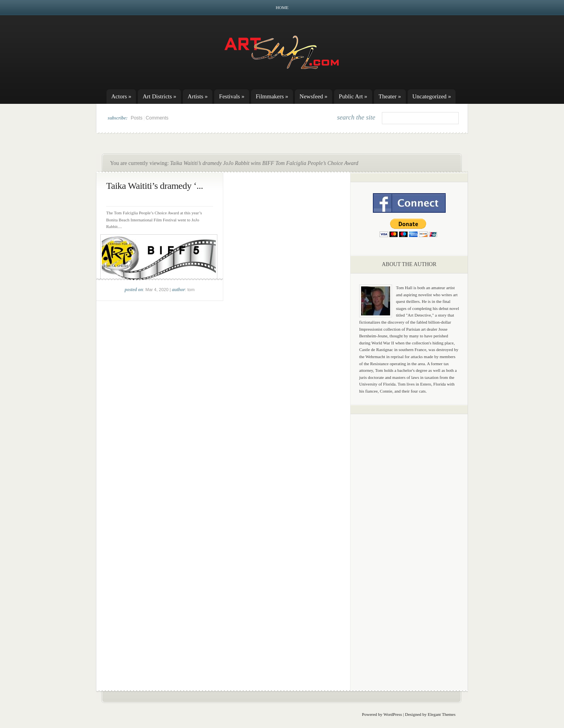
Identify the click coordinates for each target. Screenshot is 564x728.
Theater (390, 96)
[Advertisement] (409, 543)
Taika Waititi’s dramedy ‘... (155, 186)
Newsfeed (314, 96)
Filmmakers (272, 96)
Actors (121, 96)
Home (282, 7)
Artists (198, 96)
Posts (137, 118)
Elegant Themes (442, 714)
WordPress (393, 714)
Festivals (232, 96)
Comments (157, 118)
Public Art (353, 96)
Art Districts (159, 96)
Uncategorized (432, 96)
